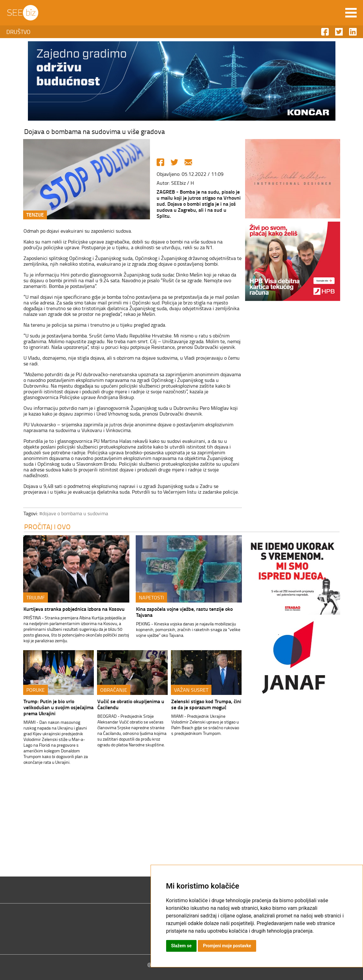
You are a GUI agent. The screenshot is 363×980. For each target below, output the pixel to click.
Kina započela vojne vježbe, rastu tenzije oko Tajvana (184, 612)
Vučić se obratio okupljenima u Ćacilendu (131, 704)
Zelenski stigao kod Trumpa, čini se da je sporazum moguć (206, 704)
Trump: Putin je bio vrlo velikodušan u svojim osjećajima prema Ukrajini (58, 707)
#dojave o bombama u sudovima (74, 513)
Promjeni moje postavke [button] (227, 946)
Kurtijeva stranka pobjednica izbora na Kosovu (74, 609)
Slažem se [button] (181, 946)
